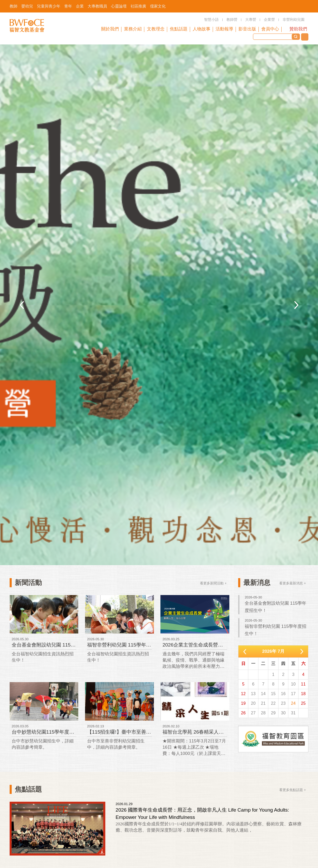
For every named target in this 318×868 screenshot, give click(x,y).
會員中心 (270, 29)
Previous (22, 305)
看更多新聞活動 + (213, 583)
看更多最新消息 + (293, 583)
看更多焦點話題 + (293, 790)
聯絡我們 (305, 37)
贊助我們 (298, 29)
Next (296, 305)
